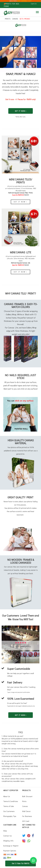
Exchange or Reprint (11, 846)
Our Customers (9, 811)
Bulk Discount (27, 796)
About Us (7, 796)
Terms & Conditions (11, 801)
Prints (8, 19)
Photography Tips (10, 816)
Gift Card (26, 821)
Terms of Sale (9, 806)
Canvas (15, 19)
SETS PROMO (25, 19)
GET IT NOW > (21, 111)
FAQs (5, 831)
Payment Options (10, 851)
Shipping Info (8, 841)
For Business (27, 816)
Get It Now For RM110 (21, 863)
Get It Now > (20, 202)
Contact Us (7, 836)
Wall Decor (26, 811)
